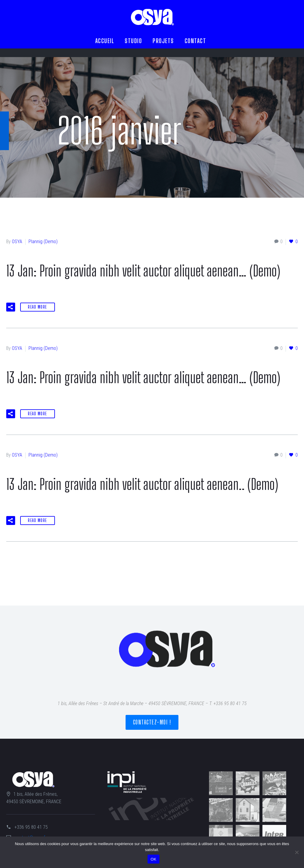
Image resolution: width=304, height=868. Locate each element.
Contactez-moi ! (152, 722)
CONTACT (195, 41)
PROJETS (163, 41)
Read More (38, 307)
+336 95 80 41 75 (31, 827)
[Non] (297, 852)
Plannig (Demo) (43, 242)
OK (153, 859)
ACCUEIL (105, 41)
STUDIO (133, 41)
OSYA (17, 242)
